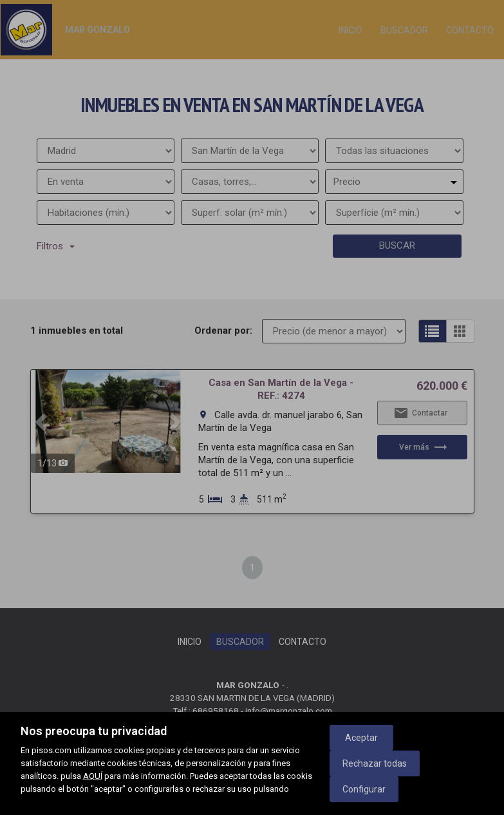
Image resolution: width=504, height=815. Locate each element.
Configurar (364, 789)
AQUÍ (93, 776)
